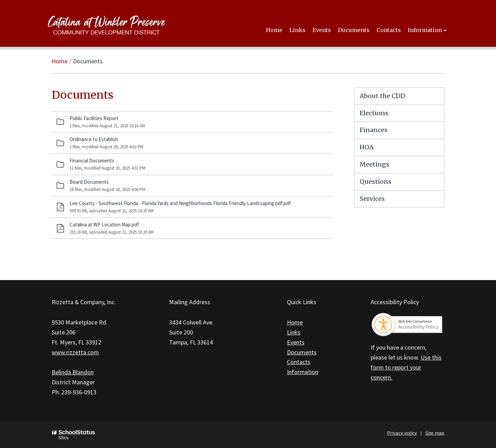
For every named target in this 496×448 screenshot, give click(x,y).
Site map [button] (435, 433)
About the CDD (383, 96)
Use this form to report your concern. (406, 367)
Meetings (374, 164)
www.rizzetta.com (75, 352)
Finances (374, 130)
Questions (375, 182)
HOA (367, 147)
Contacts (299, 362)
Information (303, 372)
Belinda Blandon (73, 372)
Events (296, 342)
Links (294, 332)
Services (372, 199)
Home (60, 61)
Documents (302, 352)
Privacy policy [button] (402, 433)
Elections (374, 113)
